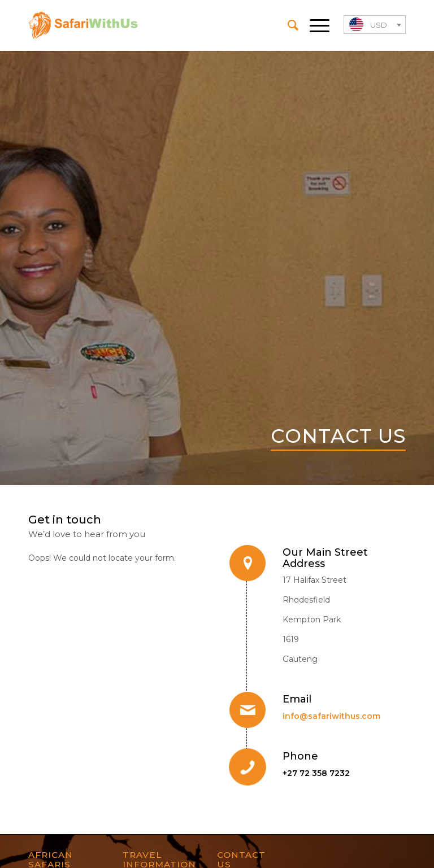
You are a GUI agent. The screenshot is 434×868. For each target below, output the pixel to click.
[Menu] (314, 25)
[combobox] (375, 25)
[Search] (287, 25)
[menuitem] (287, 25)
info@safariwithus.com (331, 716)
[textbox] (375, 25)
